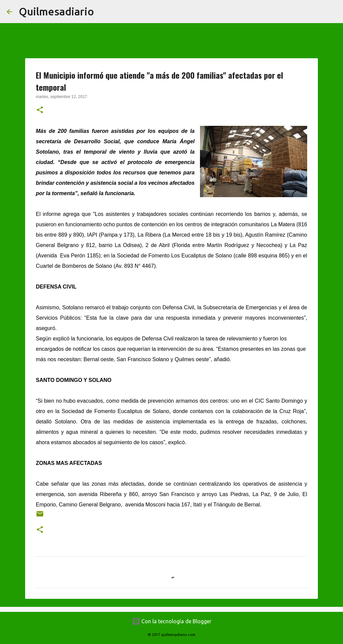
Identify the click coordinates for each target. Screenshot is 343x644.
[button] (40, 110)
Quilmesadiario (56, 11)
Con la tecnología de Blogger (172, 621)
